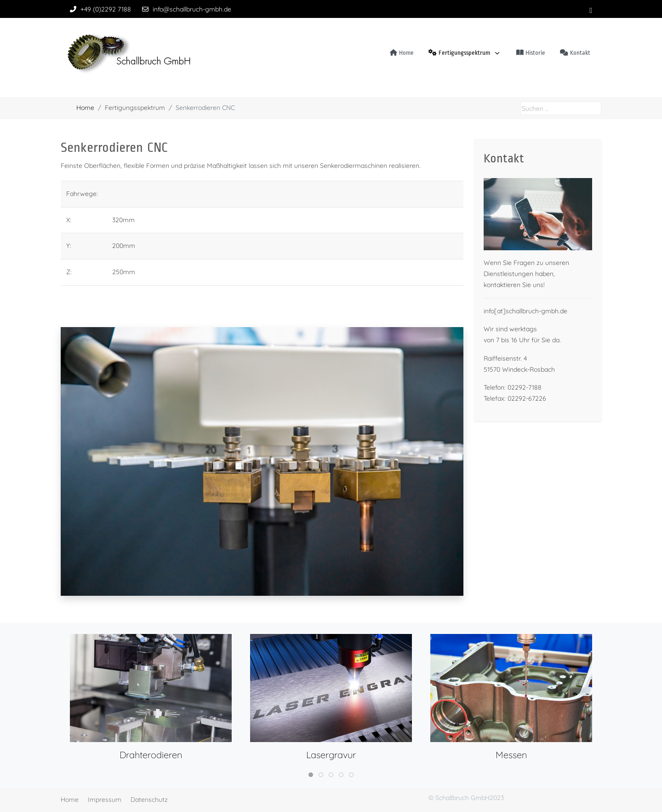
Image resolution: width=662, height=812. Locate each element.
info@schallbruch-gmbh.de (192, 9)
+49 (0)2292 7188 (106, 9)
